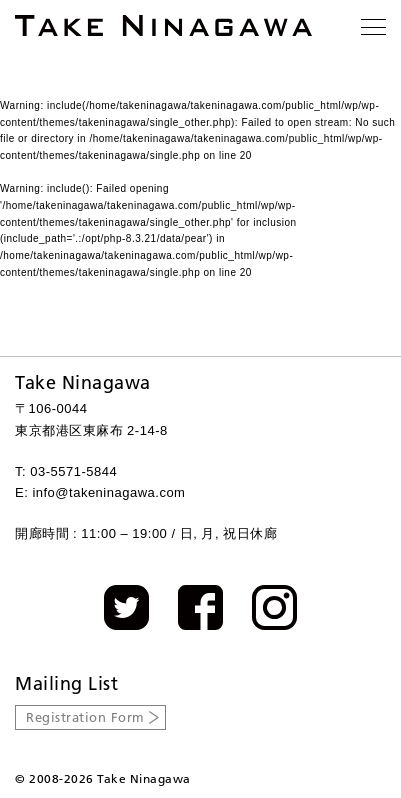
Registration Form (85, 717)
